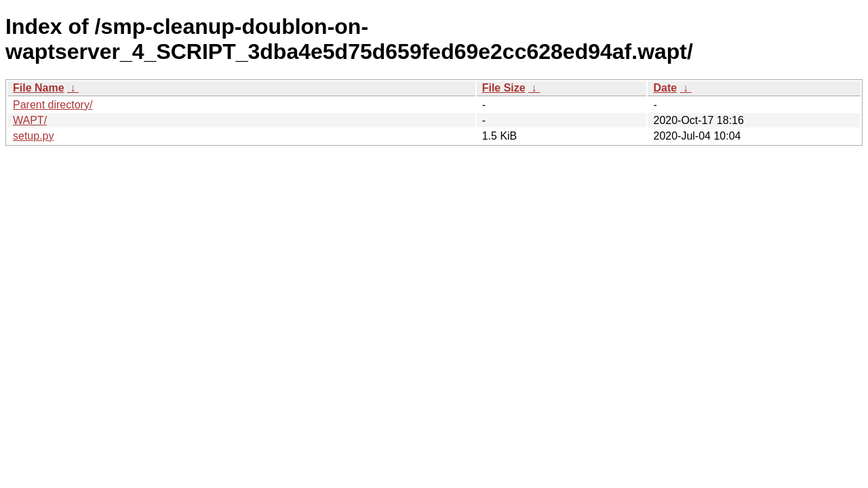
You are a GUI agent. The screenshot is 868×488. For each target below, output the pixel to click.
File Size (504, 88)
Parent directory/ (53, 105)
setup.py (33, 136)
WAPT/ (30, 120)
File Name (39, 88)
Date (665, 88)
